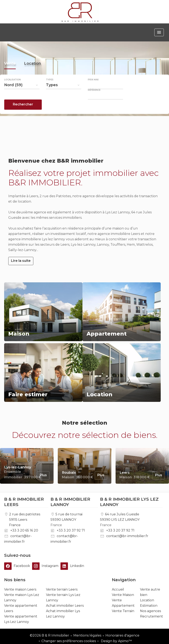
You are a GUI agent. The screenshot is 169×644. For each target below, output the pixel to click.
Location (33, 74)
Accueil (80, 12)
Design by (116, 641)
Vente (10, 74)
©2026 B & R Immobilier (49, 635)
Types (50, 90)
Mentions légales (87, 635)
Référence (94, 100)
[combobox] (22, 95)
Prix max (93, 90)
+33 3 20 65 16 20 (24, 530)
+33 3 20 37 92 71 (71, 530)
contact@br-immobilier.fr (127, 536)
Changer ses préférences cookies (69, 641)
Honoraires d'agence (122, 635)
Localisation (12, 90)
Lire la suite (21, 261)
